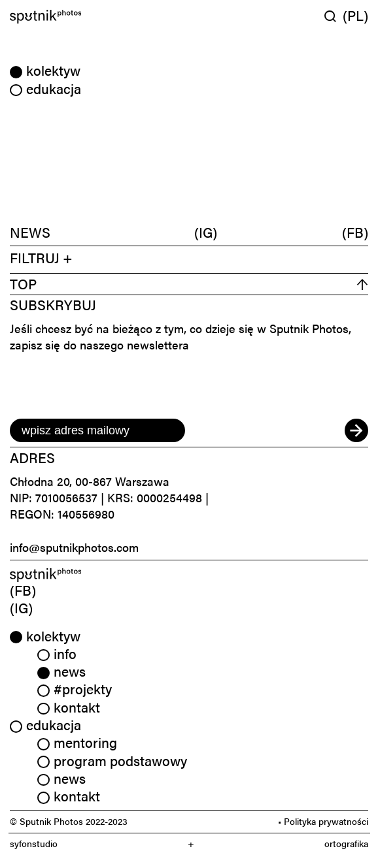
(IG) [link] (21, 607)
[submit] (356, 430)
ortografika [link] (346, 844)
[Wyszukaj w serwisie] (334, 16)
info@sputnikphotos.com (74, 547)
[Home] (97, 17)
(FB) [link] (23, 590)
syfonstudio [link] (34, 844)
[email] (97, 430)
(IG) (206, 232)
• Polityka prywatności (323, 821)
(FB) (355, 232)
